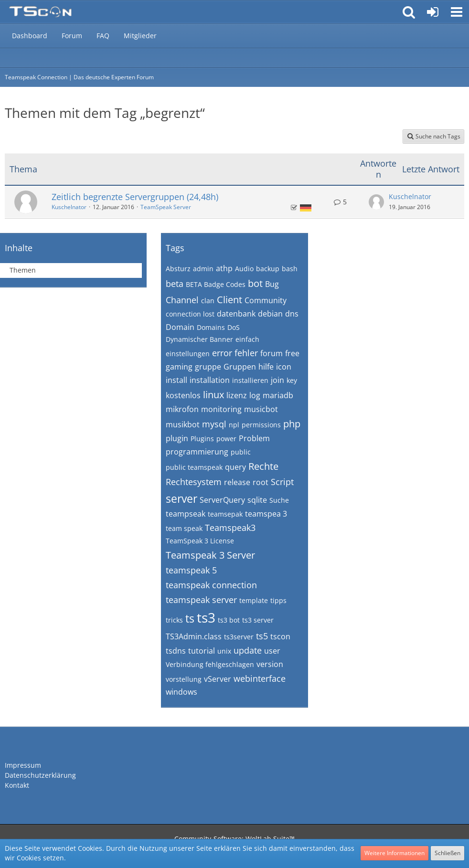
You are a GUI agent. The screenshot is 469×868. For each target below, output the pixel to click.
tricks (174, 620)
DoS (234, 327)
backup (268, 269)
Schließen (448, 853)
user (272, 651)
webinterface (260, 678)
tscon (280, 636)
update (248, 650)
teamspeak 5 (191, 570)
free (292, 353)
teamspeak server (201, 600)
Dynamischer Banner (199, 339)
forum (272, 353)
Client (229, 300)
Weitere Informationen (394, 853)
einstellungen (188, 354)
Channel (182, 300)
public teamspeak (194, 467)
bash (290, 269)
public (241, 452)
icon (284, 367)
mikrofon (182, 409)
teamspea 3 (266, 514)
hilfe (266, 367)
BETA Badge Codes (216, 284)
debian (270, 314)
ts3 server (258, 620)
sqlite (257, 500)
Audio (244, 269)
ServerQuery (222, 500)
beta (175, 284)
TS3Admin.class (194, 636)
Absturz (178, 269)
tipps (278, 600)
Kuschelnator (69, 207)
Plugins (202, 439)
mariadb (278, 395)
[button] (457, 12)
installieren (250, 380)
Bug (272, 284)
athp (224, 268)
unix (224, 651)
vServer (218, 679)
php (292, 424)
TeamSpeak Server (166, 207)
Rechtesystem (194, 482)
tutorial (202, 651)
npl (234, 425)
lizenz (237, 395)
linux (213, 395)
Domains (211, 327)
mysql (214, 424)
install (176, 380)
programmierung (197, 452)
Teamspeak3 (230, 528)
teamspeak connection (211, 585)
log (255, 395)
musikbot (183, 424)
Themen (23, 270)
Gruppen (240, 367)
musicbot (261, 409)
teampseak (186, 514)
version (270, 664)
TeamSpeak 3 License (200, 541)
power (226, 439)
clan (208, 301)
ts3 (206, 617)
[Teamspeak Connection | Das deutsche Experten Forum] (40, 12)
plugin (177, 438)
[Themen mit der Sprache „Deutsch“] (306, 208)
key (292, 380)
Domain (180, 327)
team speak (184, 528)
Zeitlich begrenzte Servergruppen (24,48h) (135, 197)
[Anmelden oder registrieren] (433, 12)
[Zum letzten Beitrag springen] (376, 202)
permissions (261, 425)
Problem (254, 438)
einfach (247, 339)
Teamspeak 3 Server (210, 555)
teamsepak (225, 514)
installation (210, 380)
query (235, 467)
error (222, 353)
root (261, 482)
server (181, 498)
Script (282, 482)
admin (203, 269)
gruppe (208, 367)
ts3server (239, 637)
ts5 (262, 636)
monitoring (221, 409)
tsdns (176, 651)
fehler (246, 353)
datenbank (236, 314)
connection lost (190, 314)
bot (255, 283)
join (277, 380)
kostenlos (183, 395)
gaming (179, 367)
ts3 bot (229, 620)
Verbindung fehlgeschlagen (210, 664)
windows (181, 692)
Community (266, 300)
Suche (279, 500)
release (237, 482)
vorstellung (184, 679)
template (254, 600)
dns (292, 314)
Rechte (263, 466)
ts (190, 618)
